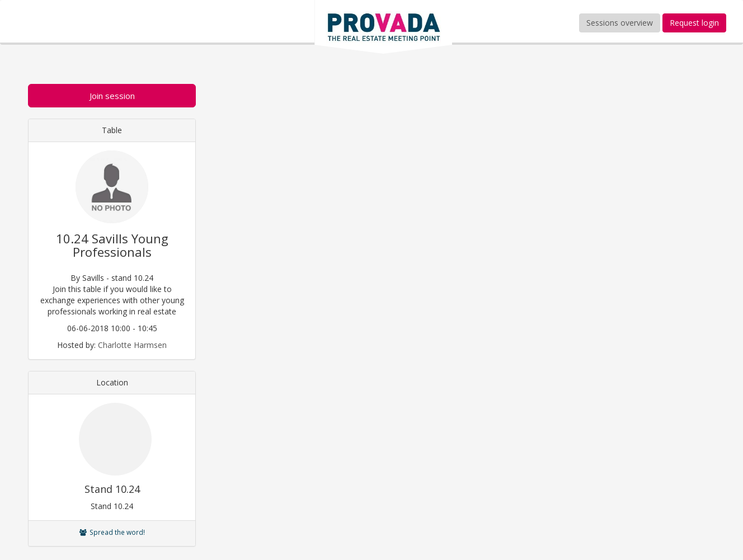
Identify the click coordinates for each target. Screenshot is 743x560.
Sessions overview (620, 23)
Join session (112, 96)
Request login (694, 23)
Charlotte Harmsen (132, 345)
